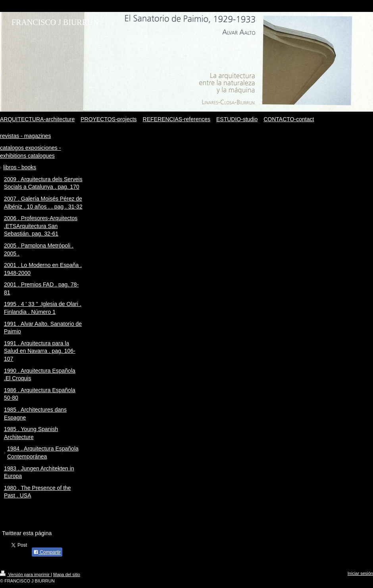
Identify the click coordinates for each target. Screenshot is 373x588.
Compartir (47, 552)
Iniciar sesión (360, 573)
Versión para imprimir (25, 574)
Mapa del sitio (67, 574)
